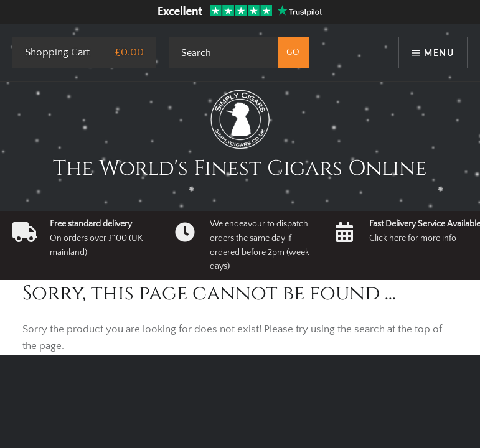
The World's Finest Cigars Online (240, 169)
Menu (439, 53)
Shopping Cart (57, 52)
